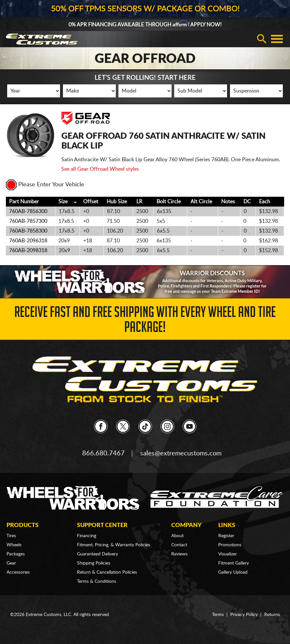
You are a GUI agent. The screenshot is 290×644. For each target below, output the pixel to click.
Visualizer (228, 554)
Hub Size (117, 202)
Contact (179, 545)
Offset (91, 202)
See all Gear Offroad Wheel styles (100, 169)
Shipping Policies (94, 563)
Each (265, 202)
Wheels (14, 545)
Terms (218, 615)
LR (139, 202)
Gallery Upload (233, 572)
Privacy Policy (244, 615)
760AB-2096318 (28, 241)
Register (226, 536)
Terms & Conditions (97, 581)
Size (63, 202)
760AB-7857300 (28, 221)
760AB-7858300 (28, 231)
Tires (11, 536)
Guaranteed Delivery (98, 554)
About (177, 536)
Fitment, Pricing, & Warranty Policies (114, 545)
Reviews (179, 554)
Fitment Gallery (234, 563)
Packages (16, 554)
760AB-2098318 (28, 250)
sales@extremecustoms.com (181, 453)
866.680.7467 (103, 453)
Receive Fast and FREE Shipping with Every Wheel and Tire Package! (145, 321)
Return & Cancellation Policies (107, 572)
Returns (272, 615)
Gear (11, 563)
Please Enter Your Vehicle (45, 185)
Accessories (18, 572)
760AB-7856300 (28, 211)
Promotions (230, 545)
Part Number (24, 202)
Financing (87, 536)
